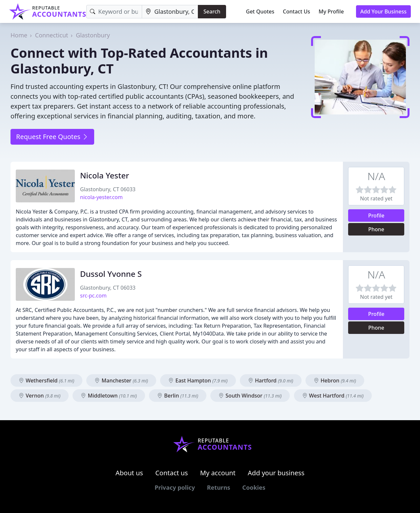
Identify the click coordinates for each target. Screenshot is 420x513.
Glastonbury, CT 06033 (108, 189)
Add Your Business (383, 11)
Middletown (109, 396)
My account (218, 473)
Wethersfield (46, 380)
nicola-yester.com (101, 197)
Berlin (178, 396)
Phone (376, 229)
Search (212, 11)
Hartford (271, 380)
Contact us (172, 473)
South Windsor (250, 396)
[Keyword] (114, 12)
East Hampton (198, 380)
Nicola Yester (105, 175)
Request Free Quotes (52, 137)
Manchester (121, 380)
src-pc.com (93, 296)
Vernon (40, 396)
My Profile (331, 11)
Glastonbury (93, 35)
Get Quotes (260, 11)
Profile (376, 215)
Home (19, 35)
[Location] (170, 12)
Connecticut (52, 35)
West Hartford (333, 396)
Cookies (254, 487)
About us (129, 473)
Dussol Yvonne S (111, 274)
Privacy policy (175, 487)
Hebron (335, 380)
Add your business (276, 473)
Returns (219, 487)
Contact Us (296, 11)
